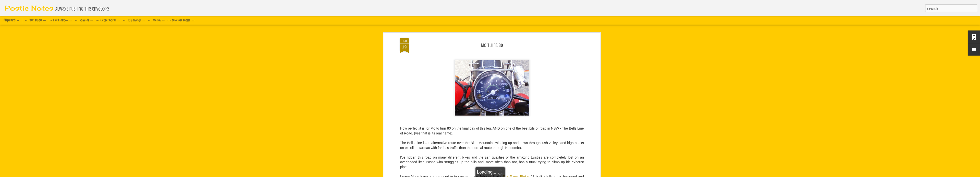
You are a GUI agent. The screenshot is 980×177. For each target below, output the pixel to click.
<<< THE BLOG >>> (35, 20)
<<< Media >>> (156, 20)
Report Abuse (528, 174)
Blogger (514, 174)
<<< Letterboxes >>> (108, 20)
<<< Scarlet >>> (84, 20)
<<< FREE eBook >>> (60, 20)
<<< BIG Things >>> (134, 20)
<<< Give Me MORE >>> (181, 20)
